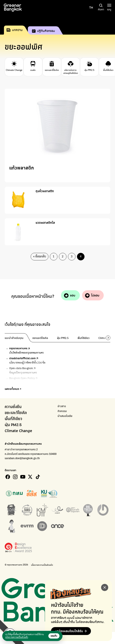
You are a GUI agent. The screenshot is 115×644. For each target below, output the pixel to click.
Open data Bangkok (24, 368)
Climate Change (18, 431)
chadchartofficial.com (26, 358)
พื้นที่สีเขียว (13, 419)
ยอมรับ (54, 636)
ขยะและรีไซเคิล (16, 413)
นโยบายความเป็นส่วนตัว (42, 565)
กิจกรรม (62, 411)
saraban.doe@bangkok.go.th (22, 458)
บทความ (15, 30)
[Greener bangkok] (13, 8)
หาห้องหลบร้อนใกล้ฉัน (69, 631)
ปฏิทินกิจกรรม (43, 31)
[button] (107, 338)
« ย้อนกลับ (40, 256)
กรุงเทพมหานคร (21, 348)
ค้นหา (101, 7)
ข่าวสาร (62, 406)
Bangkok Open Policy (25, 378)
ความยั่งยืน (13, 407)
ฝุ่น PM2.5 (13, 425)
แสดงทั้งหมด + (13, 389)
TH (91, 8)
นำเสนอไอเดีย (65, 416)
